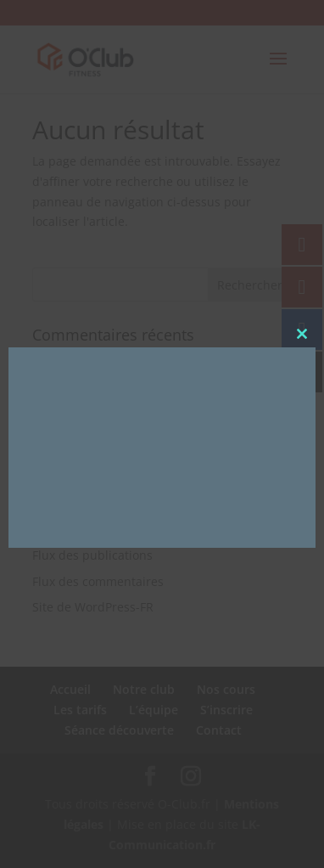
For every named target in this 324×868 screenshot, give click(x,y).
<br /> (153, 445)
